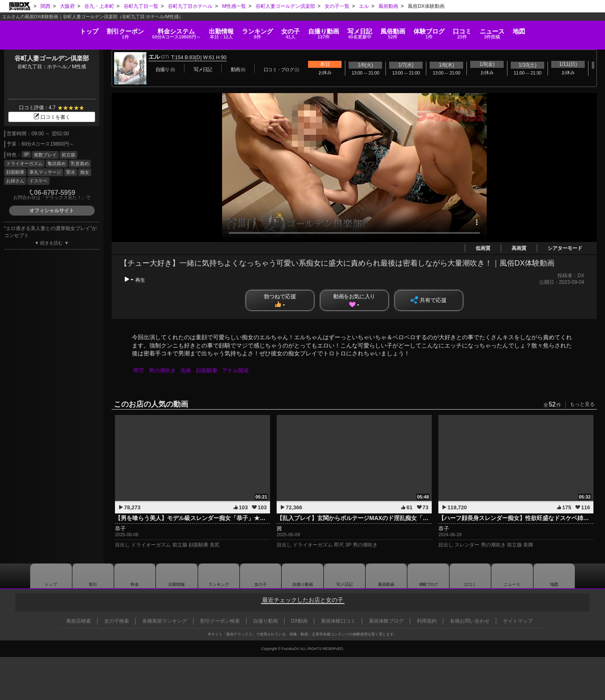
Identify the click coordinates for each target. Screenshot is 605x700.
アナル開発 (239, 370)
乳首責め (80, 163)
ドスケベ (38, 181)
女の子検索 (117, 621)
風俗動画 (413, 31)
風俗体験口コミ (338, 621)
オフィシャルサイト (52, 211)
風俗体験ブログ (386, 621)
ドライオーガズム (24, 163)
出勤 (190, 31)
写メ (370, 31)
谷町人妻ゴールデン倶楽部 (52, 58)
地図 (579, 28)
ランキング (237, 31)
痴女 (85, 172)
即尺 (139, 370)
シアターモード (565, 248)
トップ (30, 28)
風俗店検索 (79, 621)
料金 (137, 31)
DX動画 (300, 621)
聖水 (71, 172)
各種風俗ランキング (165, 621)
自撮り (323, 31)
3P (26, 154)
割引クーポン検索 (220, 621)
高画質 (519, 248)
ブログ (459, 31)
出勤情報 (177, 576)
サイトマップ (518, 621)
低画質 (483, 248)
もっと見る (582, 404)
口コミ (503, 31)
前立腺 (68, 155)
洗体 (188, 370)
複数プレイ (45, 155)
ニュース (542, 31)
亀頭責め (57, 163)
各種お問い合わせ (470, 621)
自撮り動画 (303, 576)
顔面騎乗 (15, 172)
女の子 (280, 31)
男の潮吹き (164, 370)
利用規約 (427, 621)
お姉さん (15, 181)
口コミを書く (52, 117)
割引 (77, 31)
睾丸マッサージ (45, 172)
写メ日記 (344, 576)
